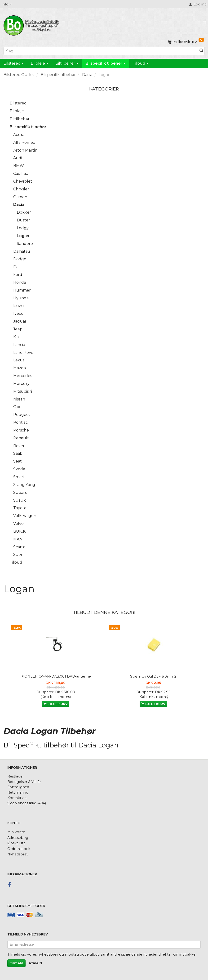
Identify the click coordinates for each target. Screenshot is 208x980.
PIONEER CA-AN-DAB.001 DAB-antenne (56, 676)
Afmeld (35, 963)
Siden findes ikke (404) (27, 803)
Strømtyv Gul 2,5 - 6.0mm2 (153, 676)
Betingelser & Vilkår (24, 782)
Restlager (16, 776)
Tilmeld (16, 963)
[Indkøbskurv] (186, 42)
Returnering (18, 792)
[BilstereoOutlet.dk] (32, 25)
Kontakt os (17, 798)
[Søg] (201, 51)
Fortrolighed (18, 787)
